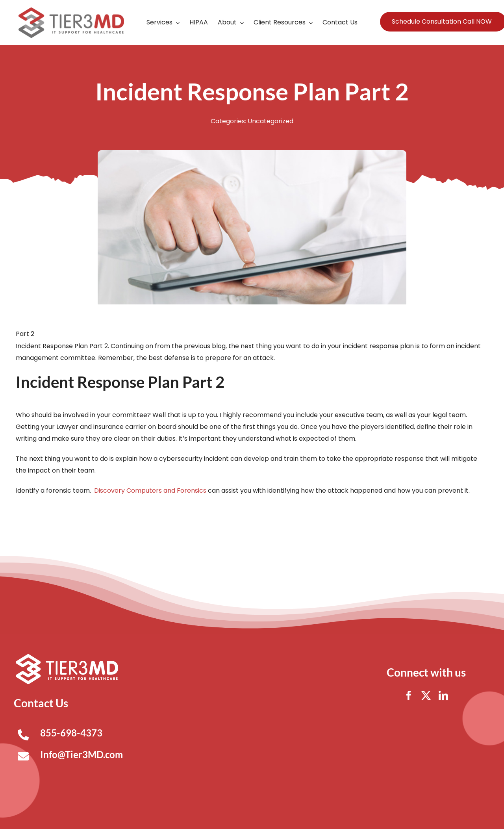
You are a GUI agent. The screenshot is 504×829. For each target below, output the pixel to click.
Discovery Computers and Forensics (150, 491)
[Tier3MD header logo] (71, 10)
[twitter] (426, 695)
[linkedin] (443, 695)
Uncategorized (271, 121)
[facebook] (409, 695)
